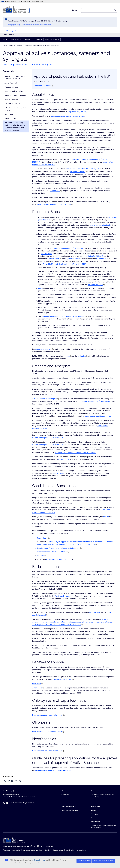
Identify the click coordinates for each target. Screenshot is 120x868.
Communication (53, 259)
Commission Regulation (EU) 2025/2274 (48, 438)
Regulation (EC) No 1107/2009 (79, 112)
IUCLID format (47, 253)
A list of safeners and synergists (45, 399)
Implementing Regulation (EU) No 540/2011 (83, 169)
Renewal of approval (12, 103)
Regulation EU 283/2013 (94, 256)
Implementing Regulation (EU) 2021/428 (69, 248)
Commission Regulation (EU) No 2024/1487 (95, 401)
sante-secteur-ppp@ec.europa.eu (98, 416)
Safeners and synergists (14, 91)
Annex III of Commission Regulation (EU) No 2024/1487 (64, 264)
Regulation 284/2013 (73, 259)
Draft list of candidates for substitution (52, 552)
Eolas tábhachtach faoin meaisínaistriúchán (36, 25)
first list (106, 517)
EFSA (40, 288)
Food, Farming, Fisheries (11, 31)
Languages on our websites (32, 850)
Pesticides (19, 45)
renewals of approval (43, 349)
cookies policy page (38, 860)
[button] (5, 781)
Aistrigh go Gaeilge (14, 25)
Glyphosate (9, 114)
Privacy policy (58, 850)
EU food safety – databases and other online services (104, 826)
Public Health (95, 822)
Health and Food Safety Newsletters (22, 803)
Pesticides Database (77, 171)
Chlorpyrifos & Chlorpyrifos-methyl (15, 109)
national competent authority (100, 225)
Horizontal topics (51, 39)
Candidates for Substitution (15, 95)
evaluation (82, 356)
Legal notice (70, 850)
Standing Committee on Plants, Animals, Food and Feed (63, 316)
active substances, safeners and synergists (68, 116)
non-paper (38, 688)
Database (41, 556)
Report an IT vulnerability (11, 850)
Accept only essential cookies (104, 861)
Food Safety (15, 39)
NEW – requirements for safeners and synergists (27, 65)
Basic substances (11, 99)
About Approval (11, 83)
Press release (42, 538)
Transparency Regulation (62, 679)
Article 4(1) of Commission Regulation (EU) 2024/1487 (75, 452)
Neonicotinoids (10, 118)
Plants (38, 39)
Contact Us (65, 795)
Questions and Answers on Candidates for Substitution (58, 548)
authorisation (55, 191)
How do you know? (39, 1)
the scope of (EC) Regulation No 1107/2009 (54, 204)
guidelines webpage (95, 284)
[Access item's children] (21, 39)
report (67, 356)
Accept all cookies (84, 861)
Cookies (47, 850)
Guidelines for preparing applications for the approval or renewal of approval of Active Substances (15, 126)
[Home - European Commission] (18, 9)
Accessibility (82, 850)
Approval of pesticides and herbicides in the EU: (15, 77)
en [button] (74, 10)
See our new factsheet (42, 86)
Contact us (49, 846)
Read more (36, 684)
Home (5, 39)
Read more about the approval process (47, 715)
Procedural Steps (11, 87)
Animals (27, 39)
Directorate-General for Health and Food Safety (103, 796)
